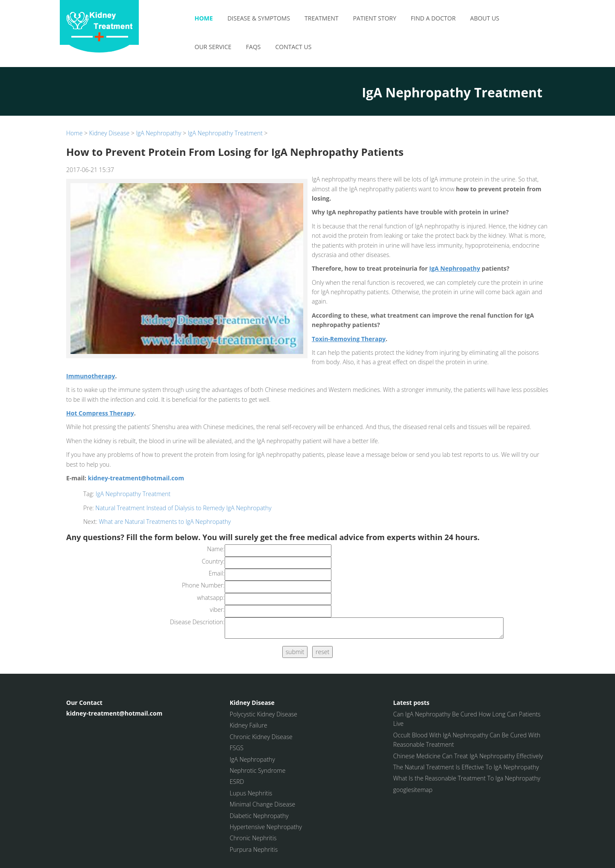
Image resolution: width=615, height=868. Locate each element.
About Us (485, 18)
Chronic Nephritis (253, 838)
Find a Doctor (433, 18)
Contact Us (293, 47)
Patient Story (374, 18)
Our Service (213, 47)
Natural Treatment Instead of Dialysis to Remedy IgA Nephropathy (183, 508)
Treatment (321, 18)
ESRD (237, 782)
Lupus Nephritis (251, 793)
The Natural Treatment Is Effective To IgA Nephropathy (466, 767)
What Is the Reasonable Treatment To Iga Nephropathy (467, 778)
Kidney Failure (249, 725)
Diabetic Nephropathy (259, 816)
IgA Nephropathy (158, 133)
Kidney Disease (110, 133)
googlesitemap (413, 790)
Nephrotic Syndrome (258, 770)
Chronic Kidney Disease (261, 737)
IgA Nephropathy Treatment (225, 133)
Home (204, 18)
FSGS (237, 748)
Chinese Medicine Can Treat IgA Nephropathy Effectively (468, 756)
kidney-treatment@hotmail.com (136, 478)
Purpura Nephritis (254, 849)
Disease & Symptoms (259, 18)
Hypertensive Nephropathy (266, 827)
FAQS (253, 47)
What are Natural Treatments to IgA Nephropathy (165, 522)
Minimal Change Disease (262, 804)
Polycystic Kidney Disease (264, 714)
